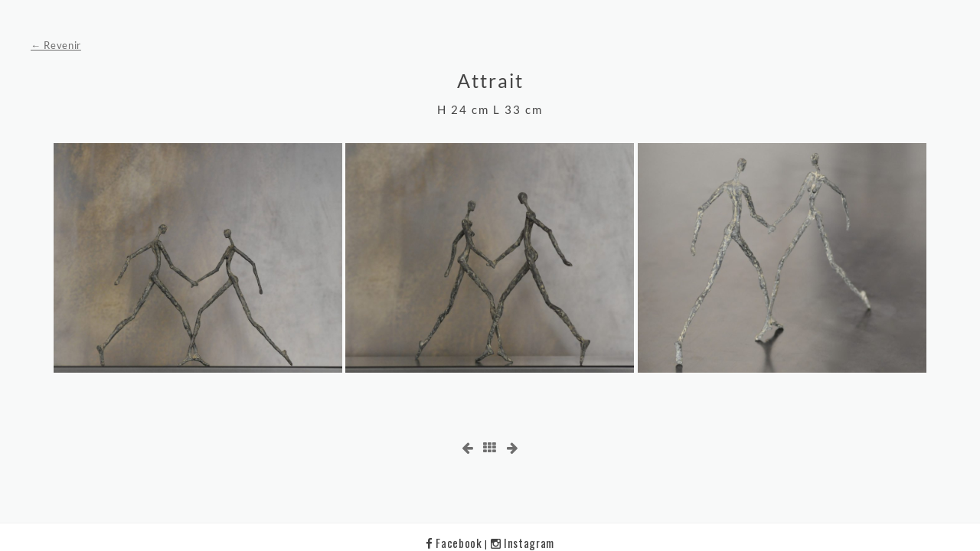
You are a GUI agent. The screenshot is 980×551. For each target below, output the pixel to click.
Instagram (523, 543)
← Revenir (56, 45)
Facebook (455, 543)
